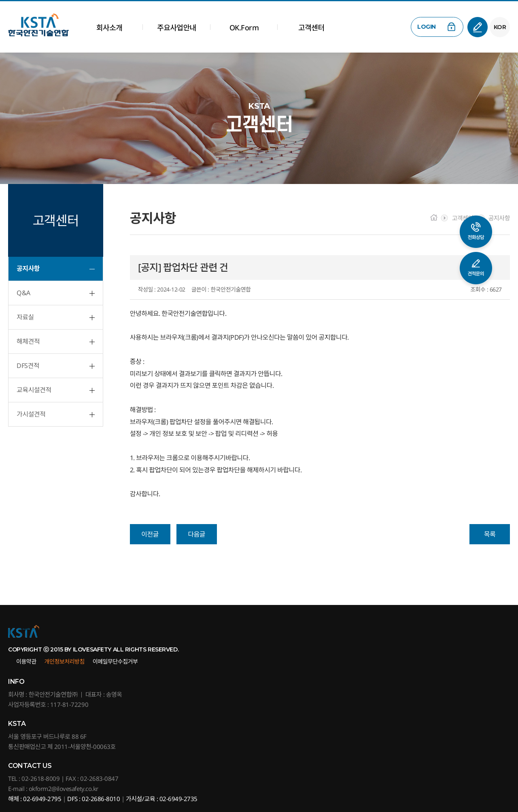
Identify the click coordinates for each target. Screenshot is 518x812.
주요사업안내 (176, 27)
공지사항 (28, 269)
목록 (490, 534)
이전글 (150, 534)
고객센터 (311, 27)
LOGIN (427, 27)
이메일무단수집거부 (115, 661)
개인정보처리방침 (65, 661)
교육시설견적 (34, 390)
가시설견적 (31, 414)
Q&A (23, 293)
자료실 (25, 317)
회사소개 (109, 27)
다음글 (196, 534)
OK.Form (244, 27)
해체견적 (28, 341)
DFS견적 (28, 366)
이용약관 (26, 661)
